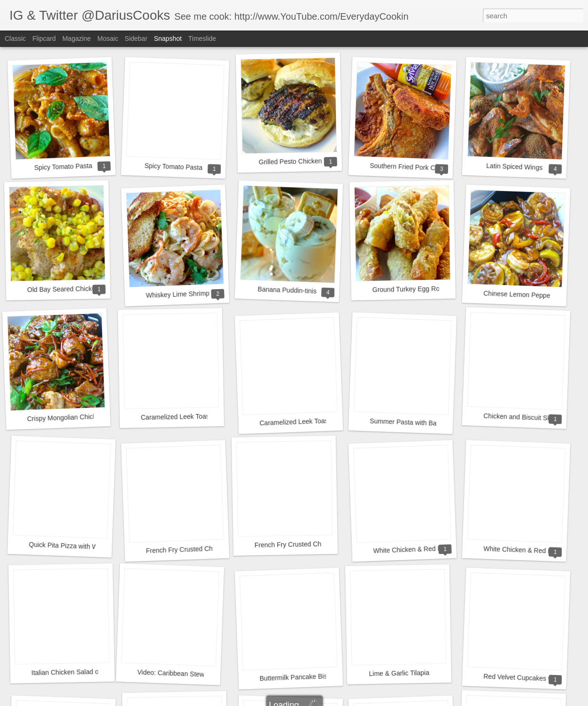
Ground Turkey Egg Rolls (409, 289)
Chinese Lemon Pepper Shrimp (529, 295)
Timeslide (202, 38)
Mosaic (108, 38)
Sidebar (136, 38)
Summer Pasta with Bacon (408, 422)
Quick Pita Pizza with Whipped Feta (81, 546)
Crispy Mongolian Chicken (65, 418)
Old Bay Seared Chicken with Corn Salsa (87, 289)
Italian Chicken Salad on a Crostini (82, 672)
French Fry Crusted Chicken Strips (196, 549)
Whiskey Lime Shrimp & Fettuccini (196, 294)
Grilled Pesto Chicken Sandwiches (309, 161)
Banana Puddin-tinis (287, 290)
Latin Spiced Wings (514, 167)
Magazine (77, 38)
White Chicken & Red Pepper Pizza (425, 549)
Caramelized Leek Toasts (178, 417)
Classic (15, 38)
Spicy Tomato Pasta (63, 167)
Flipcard (44, 38)
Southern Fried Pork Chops (410, 167)
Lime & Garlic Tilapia (399, 673)
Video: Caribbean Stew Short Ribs (187, 674)
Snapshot (168, 38)
